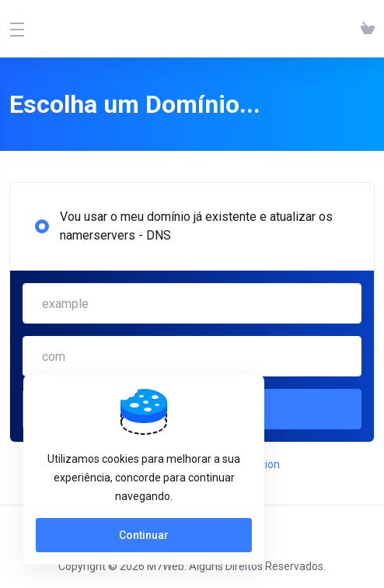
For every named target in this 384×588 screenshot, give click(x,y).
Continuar (144, 535)
